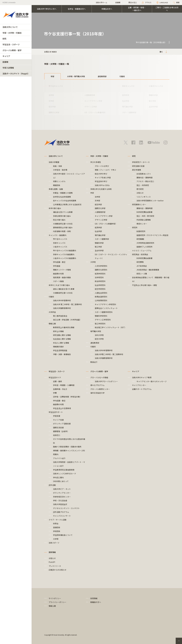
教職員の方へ (96, 602)
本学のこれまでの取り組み (59, 285)
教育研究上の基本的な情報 (64, 327)
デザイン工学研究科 (103, 320)
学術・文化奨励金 (60, 500)
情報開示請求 (58, 347)
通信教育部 (102, 76)
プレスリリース (55, 566)
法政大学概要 (54, 162)
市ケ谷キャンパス (60, 239)
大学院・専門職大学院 (76, 76)
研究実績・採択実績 (140, 254)
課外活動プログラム (61, 512)
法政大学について (10, 27)
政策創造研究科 (101, 297)
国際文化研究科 (101, 270)
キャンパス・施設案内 (58, 235)
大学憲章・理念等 (60, 170)
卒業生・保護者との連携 (63, 193)
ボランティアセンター (62, 493)
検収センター (142, 224)
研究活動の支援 (138, 166)
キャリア (6, 56)
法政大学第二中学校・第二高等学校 (109, 354)
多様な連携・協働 (56, 189)
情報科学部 (153, 95)
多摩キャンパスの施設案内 (64, 254)
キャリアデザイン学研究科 (105, 304)
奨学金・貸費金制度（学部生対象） (67, 397)
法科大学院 (99, 335)
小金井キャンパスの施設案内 (65, 258)
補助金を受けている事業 (63, 212)
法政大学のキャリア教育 (142, 377)
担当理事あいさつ (144, 174)
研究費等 (140, 262)
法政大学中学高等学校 (62, 300)
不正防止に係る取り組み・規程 (144, 285)
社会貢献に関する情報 (62, 339)
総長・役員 (58, 166)
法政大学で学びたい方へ (47, 9)
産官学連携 (136, 170)
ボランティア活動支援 (62, 424)
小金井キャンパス (60, 247)
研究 (4, 39)
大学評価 (52, 312)
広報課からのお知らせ (58, 570)
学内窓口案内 (58, 477)
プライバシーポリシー (58, 602)
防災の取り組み (59, 220)
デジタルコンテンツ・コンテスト (66, 508)
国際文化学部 (54, 112)
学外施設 (57, 266)
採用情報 (94, 598)
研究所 (135, 227)
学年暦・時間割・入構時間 (64, 385)
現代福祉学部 (127, 107)
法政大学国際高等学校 (62, 308)
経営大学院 (99, 339)
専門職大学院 (96, 331)
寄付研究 (140, 189)
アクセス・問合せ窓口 (145, 181)
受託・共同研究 (143, 185)
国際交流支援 (58, 428)
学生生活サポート (56, 412)
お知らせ (140, 193)
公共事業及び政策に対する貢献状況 (67, 204)
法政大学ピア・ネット (62, 489)
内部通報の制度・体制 (63, 231)
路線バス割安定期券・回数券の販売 (67, 447)
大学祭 (56, 539)
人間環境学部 (90, 95)
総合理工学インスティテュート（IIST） (111, 327)
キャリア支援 (58, 420)
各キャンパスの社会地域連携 (65, 201)
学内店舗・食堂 (59, 262)
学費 (55, 393)
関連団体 (57, 185)
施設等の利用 (58, 274)
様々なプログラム (97, 385)
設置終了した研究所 (144, 247)
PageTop (179, 641)
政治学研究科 (100, 281)
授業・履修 (58, 381)
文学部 (51, 101)
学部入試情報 (8, 68)
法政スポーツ (54, 543)
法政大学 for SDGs (102, 185)
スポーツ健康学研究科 (104, 312)
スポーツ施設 (58, 281)
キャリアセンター (139, 385)
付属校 (122, 76)
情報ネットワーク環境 (63, 270)
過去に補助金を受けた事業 (64, 289)
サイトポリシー (55, 598)
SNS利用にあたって (61, 481)
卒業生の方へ (107, 9)
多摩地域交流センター (62, 497)
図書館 (5, 62)
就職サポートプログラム (142, 389)
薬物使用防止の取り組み (63, 227)
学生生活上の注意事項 (62, 408)
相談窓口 (57, 435)
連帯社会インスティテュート (106, 308)
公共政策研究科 (101, 300)
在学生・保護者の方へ (77, 9)
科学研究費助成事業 (144, 212)
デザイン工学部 (91, 107)
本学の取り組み (55, 208)
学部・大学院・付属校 (12, 33)
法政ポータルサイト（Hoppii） (16, 74)
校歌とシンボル (59, 181)
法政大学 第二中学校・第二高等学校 (67, 304)
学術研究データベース (141, 162)
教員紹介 (94, 362)
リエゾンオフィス (144, 197)
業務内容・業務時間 (144, 178)
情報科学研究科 (101, 316)
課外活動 (52, 485)
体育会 (56, 523)
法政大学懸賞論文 (60, 504)
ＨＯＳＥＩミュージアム (142, 250)
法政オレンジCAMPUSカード (65, 474)
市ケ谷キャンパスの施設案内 (65, 250)
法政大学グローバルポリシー (106, 381)
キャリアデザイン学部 (93, 101)
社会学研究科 (100, 285)
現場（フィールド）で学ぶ (105, 170)
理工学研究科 (100, 324)
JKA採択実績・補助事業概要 (148, 270)
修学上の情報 (58, 331)
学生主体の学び (101, 181)
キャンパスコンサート (62, 516)
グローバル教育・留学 (12, 50)
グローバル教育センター (100, 389)
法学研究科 (99, 277)
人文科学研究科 (101, 266)
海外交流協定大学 (97, 393)
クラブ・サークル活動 (58, 520)
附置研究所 (141, 231)
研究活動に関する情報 (62, 335)
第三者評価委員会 (60, 316)
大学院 (93, 262)
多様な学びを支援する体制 (101, 189)
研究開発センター (139, 204)
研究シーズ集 (142, 274)
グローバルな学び (102, 166)
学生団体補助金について (63, 535)
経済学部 (126, 95)
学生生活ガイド (55, 377)
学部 (52, 76)
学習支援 (57, 416)
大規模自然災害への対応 (63, 224)
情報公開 (52, 324)
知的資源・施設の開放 (62, 277)
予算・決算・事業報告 (62, 354)
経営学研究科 (100, 289)
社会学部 (126, 101)
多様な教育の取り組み (62, 216)
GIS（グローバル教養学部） (96, 112)
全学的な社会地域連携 (62, 197)
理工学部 (152, 101)
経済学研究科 (100, 274)
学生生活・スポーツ (11, 44)
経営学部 (52, 107)
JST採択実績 (142, 266)
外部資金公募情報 (144, 220)
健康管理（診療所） (61, 431)
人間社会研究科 (101, 293)
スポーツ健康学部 (129, 112)
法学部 (51, 95)
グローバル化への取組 (99, 377)
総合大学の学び (101, 174)
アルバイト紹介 (59, 458)
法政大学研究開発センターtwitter (150, 201)
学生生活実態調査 (60, 350)
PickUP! (52, 562)
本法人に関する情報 (61, 343)
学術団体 (57, 531)
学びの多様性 (96, 162)
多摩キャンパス (59, 243)
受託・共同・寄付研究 (145, 216)
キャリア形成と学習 (103, 178)
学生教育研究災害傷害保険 (64, 470)
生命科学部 (153, 107)
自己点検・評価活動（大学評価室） (67, 320)
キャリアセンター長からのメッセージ (152, 381)
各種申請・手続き (60, 389)
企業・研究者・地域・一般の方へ (137, 9)
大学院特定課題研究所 (145, 243)
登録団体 (57, 527)
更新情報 (52, 552)
